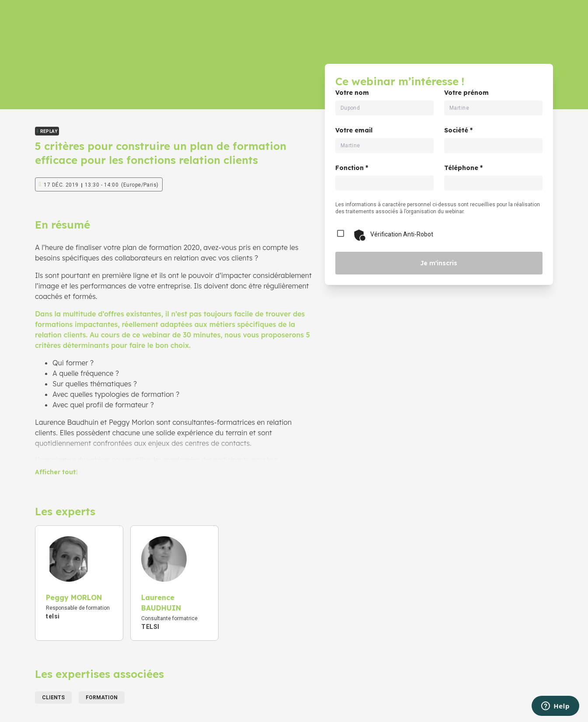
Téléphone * (463, 168)
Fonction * (352, 168)
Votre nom (352, 93)
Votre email (354, 130)
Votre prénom (466, 93)
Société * (458, 130)
